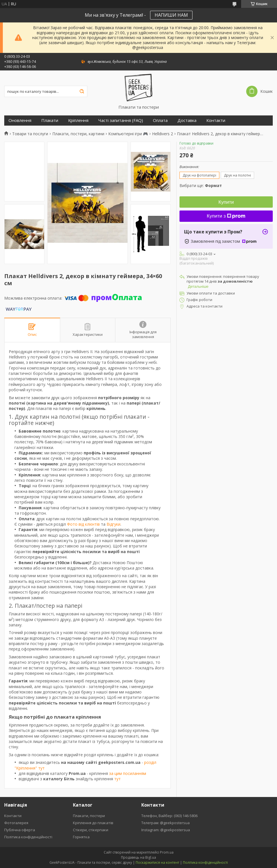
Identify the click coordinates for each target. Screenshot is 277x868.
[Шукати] (82, 91)
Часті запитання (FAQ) (121, 120)
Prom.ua (167, 852)
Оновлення (20, 120)
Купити (226, 202)
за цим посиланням (128, 773)
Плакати (50, 120)
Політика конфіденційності (28, 837)
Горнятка (81, 837)
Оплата (160, 120)
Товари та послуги (30, 134)
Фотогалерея (16, 823)
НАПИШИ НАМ (171, 15)
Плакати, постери (89, 816)
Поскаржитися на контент (157, 862)
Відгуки (113, 524)
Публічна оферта (20, 830)
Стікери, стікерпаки (91, 830)
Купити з (226, 216)
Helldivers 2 (163, 134)
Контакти (216, 120)
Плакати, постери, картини (78, 134)
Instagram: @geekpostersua (166, 830)
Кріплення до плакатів (93, 823)
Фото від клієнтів (83, 524)
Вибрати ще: (201, 185)
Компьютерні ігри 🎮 (128, 134)
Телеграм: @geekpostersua (165, 823)
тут (117, 779)
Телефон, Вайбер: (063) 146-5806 (169, 816)
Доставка (187, 120)
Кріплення (78, 120)
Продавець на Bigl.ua (138, 857)
